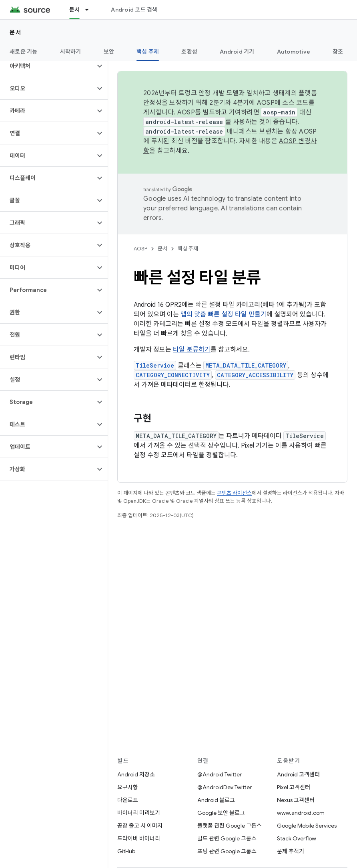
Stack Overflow (297, 838)
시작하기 (71, 52)
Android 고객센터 (298, 774)
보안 (109, 52)
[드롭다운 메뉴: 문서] (90, 10)
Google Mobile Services (307, 826)
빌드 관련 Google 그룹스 (227, 838)
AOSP (140, 249)
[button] (47, 66)
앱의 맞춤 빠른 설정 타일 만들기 (224, 314)
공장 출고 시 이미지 (140, 826)
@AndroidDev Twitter (225, 787)
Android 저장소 (136, 774)
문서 (15, 32)
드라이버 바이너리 (139, 838)
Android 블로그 (216, 800)
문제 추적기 (291, 851)
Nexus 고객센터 (296, 800)
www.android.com (301, 813)
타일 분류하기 (192, 350)
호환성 (189, 52)
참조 (338, 52)
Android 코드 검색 (134, 10)
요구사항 (128, 787)
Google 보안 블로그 (221, 813)
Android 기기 (237, 52)
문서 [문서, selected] (75, 10)
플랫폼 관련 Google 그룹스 (230, 826)
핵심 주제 (188, 249)
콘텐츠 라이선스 (234, 493)
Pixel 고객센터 (294, 787)
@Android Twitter (220, 774)
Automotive (294, 52)
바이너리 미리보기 (139, 813)
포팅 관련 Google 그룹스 (227, 851)
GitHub (126, 851)
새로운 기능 (24, 52)
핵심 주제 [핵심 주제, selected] (148, 52)
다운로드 (128, 800)
